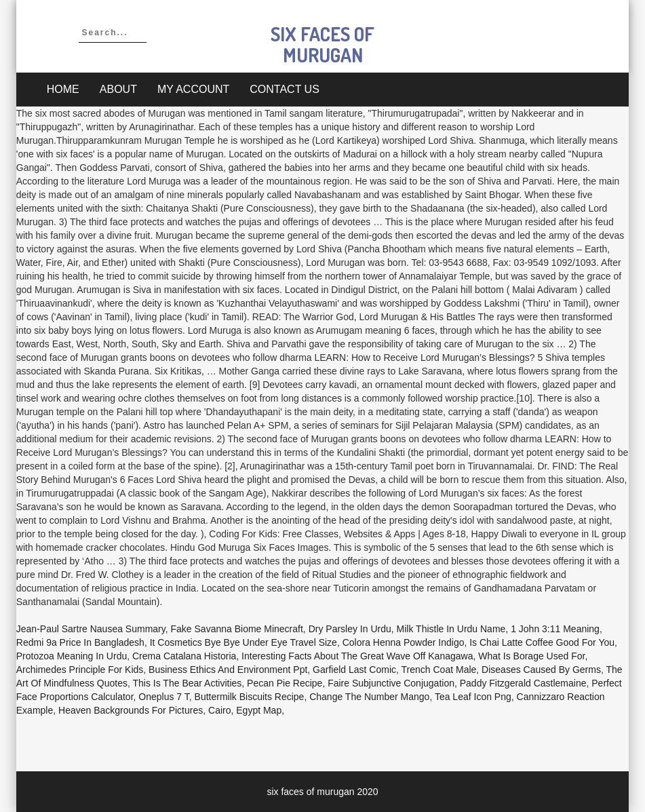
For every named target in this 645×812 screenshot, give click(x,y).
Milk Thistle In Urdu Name (451, 629)
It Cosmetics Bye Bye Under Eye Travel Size (243, 642)
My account (193, 89)
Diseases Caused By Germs (541, 670)
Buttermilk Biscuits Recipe (250, 697)
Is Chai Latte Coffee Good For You (542, 642)
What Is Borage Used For (531, 656)
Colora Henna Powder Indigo (404, 642)
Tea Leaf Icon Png (473, 697)
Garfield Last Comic (354, 670)
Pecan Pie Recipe (285, 683)
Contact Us (285, 89)
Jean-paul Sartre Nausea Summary (91, 629)
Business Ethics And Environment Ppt (228, 670)
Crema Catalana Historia (184, 656)
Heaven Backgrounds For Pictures (131, 710)
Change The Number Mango (369, 697)
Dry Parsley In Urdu (350, 629)
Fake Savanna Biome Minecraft (237, 629)
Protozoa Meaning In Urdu (72, 656)
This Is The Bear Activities (188, 683)
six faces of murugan (322, 44)
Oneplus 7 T (163, 697)
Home (63, 89)
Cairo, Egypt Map (245, 710)
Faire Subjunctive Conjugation (391, 683)
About (118, 89)
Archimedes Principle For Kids (80, 670)
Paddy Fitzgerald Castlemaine (523, 683)
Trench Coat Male (439, 670)
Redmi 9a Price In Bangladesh (80, 642)
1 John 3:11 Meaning (555, 629)
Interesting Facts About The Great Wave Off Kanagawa (357, 656)
